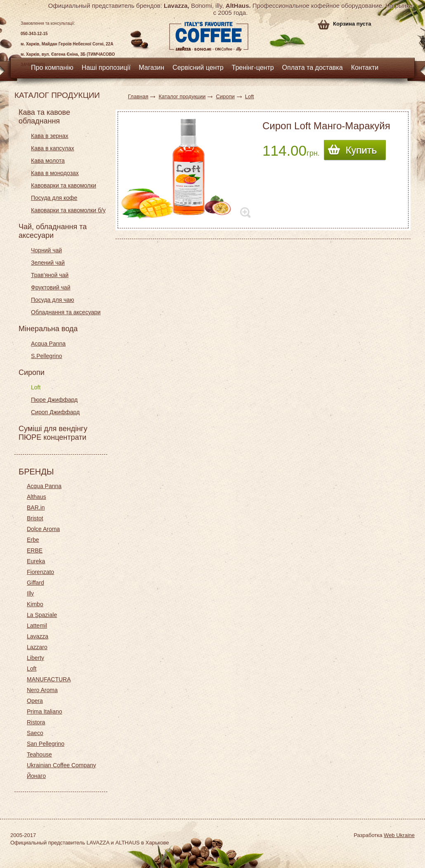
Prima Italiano (45, 711)
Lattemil (37, 626)
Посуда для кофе (54, 198)
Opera (35, 701)
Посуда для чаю (53, 300)
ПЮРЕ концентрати (52, 437)
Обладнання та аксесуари (66, 312)
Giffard (35, 583)
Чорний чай (46, 250)
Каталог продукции (182, 96)
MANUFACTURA (49, 679)
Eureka (36, 561)
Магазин (151, 68)
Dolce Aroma (43, 529)
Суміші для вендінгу (53, 429)
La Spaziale (42, 615)
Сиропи (32, 372)
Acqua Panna (48, 344)
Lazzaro (37, 647)
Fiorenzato (40, 572)
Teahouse (39, 754)
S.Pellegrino (47, 356)
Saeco (35, 733)
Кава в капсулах (53, 148)
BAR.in (36, 508)
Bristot (35, 518)
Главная (138, 96)
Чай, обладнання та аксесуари (53, 231)
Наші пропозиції (106, 68)
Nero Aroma (42, 690)
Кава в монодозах (55, 173)
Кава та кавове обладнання (44, 117)
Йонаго (36, 776)
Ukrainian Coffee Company (61, 765)
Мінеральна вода (48, 329)
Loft (36, 387)
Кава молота (48, 161)
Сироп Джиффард (55, 412)
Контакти (365, 68)
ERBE (35, 550)
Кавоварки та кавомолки (64, 185)
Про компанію (52, 68)
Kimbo (35, 604)
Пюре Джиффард (54, 400)
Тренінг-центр (253, 68)
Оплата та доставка (313, 68)
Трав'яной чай (50, 275)
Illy (30, 593)
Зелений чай (48, 263)
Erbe (33, 540)
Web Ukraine (399, 835)
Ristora (36, 722)
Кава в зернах (50, 136)
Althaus (37, 497)
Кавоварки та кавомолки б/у (68, 210)
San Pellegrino (46, 744)
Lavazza (38, 636)
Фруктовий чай (51, 287)
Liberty (35, 658)
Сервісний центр (198, 68)
